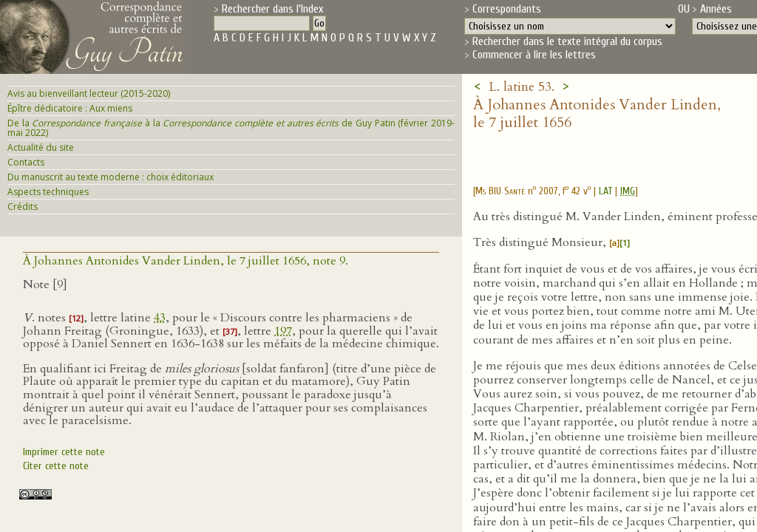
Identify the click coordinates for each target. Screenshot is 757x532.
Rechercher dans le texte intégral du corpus (567, 41)
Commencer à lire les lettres (534, 55)
